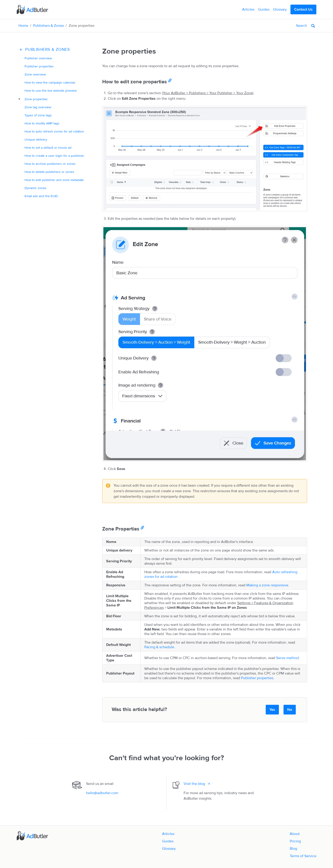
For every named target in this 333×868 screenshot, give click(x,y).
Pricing (295, 841)
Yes (272, 710)
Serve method (287, 658)
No (290, 710)
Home (23, 26)
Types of (38, 115)
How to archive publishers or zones (50, 164)
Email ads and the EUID (41, 196)
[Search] (284, 26)
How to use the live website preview (51, 91)
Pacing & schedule (159, 647)
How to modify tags (42, 123)
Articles (248, 9)
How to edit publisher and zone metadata (54, 180)
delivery (36, 140)
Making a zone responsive (267, 585)
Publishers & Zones (48, 26)
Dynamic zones (35, 188)
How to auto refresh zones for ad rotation (54, 131)
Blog (293, 849)
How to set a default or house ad (48, 148)
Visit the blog (194, 784)
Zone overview (35, 74)
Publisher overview (38, 58)
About (295, 834)
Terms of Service (303, 856)
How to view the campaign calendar (50, 83)
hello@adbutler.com (102, 793)
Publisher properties (39, 66)
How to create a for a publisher (54, 156)
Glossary (280, 9)
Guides (264, 9)
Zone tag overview (38, 107)
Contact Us (303, 9)
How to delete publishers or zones (49, 172)
